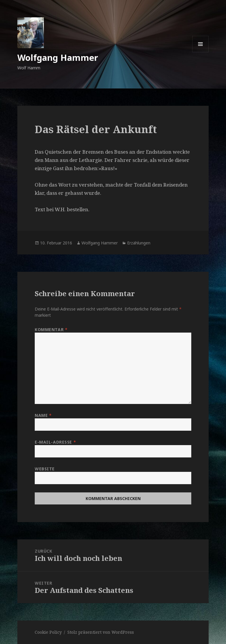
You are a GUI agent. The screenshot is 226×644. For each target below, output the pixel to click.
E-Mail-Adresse (55, 442)
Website (45, 469)
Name (43, 415)
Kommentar (51, 329)
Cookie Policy (48, 632)
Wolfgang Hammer (58, 57)
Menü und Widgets (201, 52)
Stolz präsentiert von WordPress (101, 632)
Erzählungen (139, 243)
